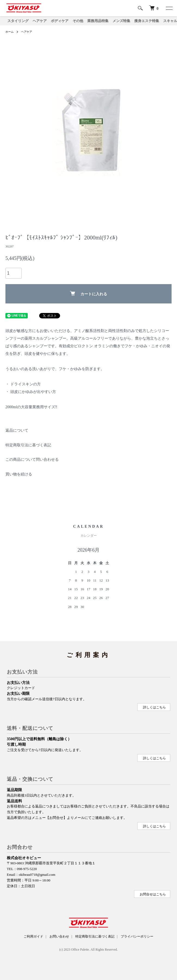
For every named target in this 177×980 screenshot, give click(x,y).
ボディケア (60, 21)
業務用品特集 (98, 21)
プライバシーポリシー (137, 936)
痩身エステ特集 (147, 21)
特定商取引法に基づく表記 (28, 445)
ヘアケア (40, 21)
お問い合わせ (59, 936)
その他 (78, 21)
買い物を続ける (19, 474)
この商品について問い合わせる (32, 460)
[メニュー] (169, 8)
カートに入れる (88, 294)
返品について (17, 430)
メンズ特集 (121, 21)
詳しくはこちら (154, 707)
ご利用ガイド (33, 936)
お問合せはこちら (153, 894)
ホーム (10, 32)
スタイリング (18, 21)
